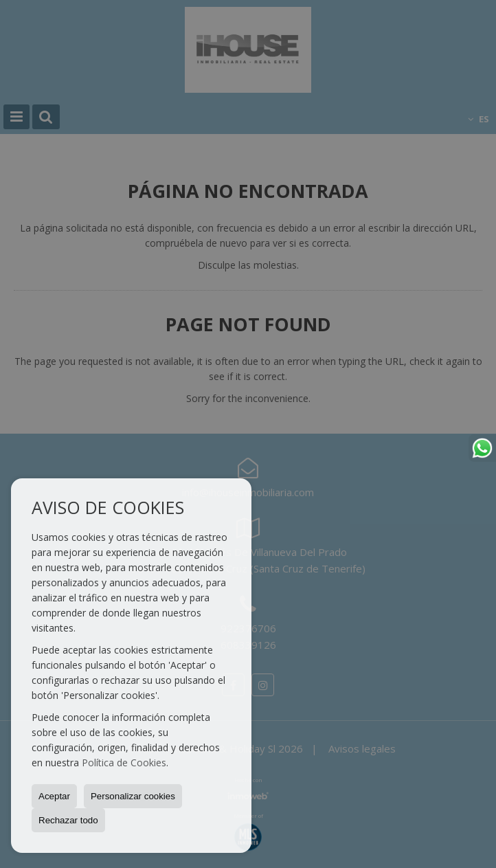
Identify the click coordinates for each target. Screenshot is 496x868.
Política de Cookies (124, 763)
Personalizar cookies (133, 796)
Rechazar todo (68, 820)
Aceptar (54, 796)
